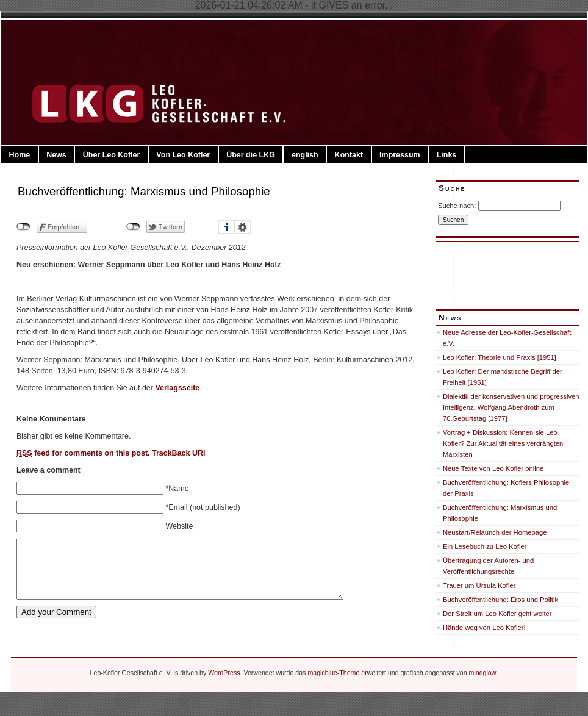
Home (19, 155)
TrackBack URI (178, 453)
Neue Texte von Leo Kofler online (493, 468)
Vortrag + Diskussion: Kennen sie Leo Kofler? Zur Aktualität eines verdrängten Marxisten (503, 443)
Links (447, 155)
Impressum (400, 155)
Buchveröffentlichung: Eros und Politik (500, 600)
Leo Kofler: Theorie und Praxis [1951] (500, 357)
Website (179, 526)
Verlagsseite (177, 388)
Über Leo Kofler (112, 155)
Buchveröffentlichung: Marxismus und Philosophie (144, 191)
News (56, 155)
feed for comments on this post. (83, 453)
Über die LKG (251, 155)
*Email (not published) (203, 507)
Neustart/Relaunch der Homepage (495, 532)
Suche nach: (457, 206)
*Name (177, 489)
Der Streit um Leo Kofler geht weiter (497, 614)
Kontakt (349, 155)
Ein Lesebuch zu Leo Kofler (485, 546)
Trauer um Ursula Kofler (479, 585)
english (305, 155)
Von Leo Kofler (183, 155)
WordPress (224, 673)
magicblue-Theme (333, 673)
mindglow (483, 673)
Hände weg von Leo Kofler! (484, 628)
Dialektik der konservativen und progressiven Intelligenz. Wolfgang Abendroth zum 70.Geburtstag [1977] (511, 407)
